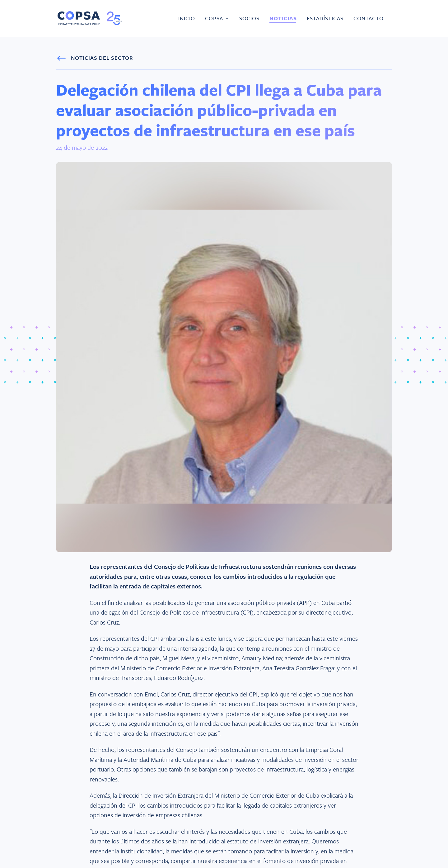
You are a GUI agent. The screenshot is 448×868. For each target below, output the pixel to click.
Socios (249, 19)
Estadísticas (325, 19)
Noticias (283, 19)
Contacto (369, 19)
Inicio (187, 19)
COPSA (214, 19)
